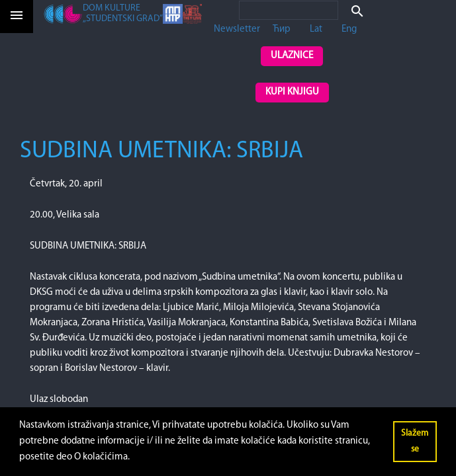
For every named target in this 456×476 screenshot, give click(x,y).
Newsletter (237, 29)
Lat (316, 29)
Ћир (282, 29)
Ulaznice (292, 56)
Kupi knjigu (292, 92)
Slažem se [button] (415, 441)
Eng (349, 29)
